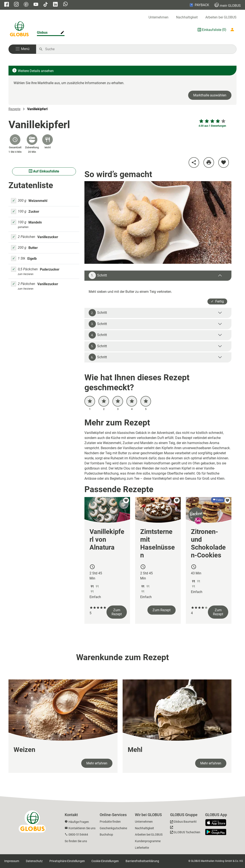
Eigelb (32, 259)
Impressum (12, 861)
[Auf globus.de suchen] (139, 49)
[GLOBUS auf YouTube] (36, 5)
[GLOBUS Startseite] (19, 30)
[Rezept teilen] (194, 162)
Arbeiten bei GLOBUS (221, 17)
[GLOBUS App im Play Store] (216, 832)
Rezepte (14, 109)
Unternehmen (158, 17)
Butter (33, 248)
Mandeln (35, 222)
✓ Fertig (217, 301)
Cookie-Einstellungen (105, 861)
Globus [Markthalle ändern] (42, 33)
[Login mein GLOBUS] (233, 30)
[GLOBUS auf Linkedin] (55, 5)
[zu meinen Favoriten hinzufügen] (224, 162)
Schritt (98, 275)
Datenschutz (34, 861)
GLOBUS (227, 5)
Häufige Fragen (79, 822)
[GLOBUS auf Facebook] (7, 5)
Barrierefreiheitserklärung (142, 861)
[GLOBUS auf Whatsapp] (65, 4)
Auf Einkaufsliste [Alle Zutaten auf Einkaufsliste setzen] (44, 171)
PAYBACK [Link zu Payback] (199, 5)
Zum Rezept (117, 612)
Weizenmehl (38, 201)
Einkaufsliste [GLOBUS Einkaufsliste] (212, 30)
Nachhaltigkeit (187, 17)
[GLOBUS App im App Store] (217, 823)
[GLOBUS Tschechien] (185, 831)
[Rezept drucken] (209, 162)
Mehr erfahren (97, 763)
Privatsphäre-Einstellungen (67, 861)
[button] (22, 49)
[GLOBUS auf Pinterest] (26, 5)
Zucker (34, 212)
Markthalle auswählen (210, 95)
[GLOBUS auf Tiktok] (46, 5)
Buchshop (106, 835)
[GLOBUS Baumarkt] (183, 822)
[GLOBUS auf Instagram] (16, 5)
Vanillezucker (48, 237)
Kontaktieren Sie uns (82, 828)
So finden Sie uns (76, 841)
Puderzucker (50, 269)
